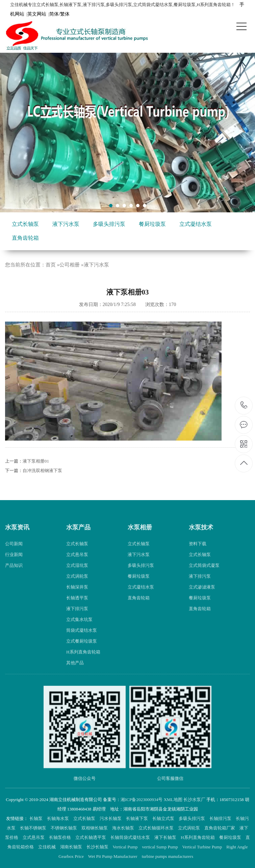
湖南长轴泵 (72, 847)
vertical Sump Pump (161, 847)
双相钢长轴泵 (95, 828)
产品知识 (14, 573)
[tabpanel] (127, 133)
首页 (51, 265)
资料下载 (198, 551)
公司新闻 (14, 551)
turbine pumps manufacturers (168, 856)
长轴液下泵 (137, 818)
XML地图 (173, 800)
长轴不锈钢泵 (34, 828)
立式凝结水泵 (196, 224)
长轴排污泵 (221, 818)
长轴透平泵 (77, 605)
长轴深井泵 (77, 594)
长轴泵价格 (60, 837)
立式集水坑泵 (79, 627)
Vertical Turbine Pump (203, 847)
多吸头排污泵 (109, 224)
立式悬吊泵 (77, 562)
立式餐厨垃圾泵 (82, 648)
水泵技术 (201, 534)
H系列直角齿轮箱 (83, 659)
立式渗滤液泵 (202, 594)
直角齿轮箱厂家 (220, 828)
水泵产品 (78, 534)
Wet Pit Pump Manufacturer (113, 856)
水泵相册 (140, 534)
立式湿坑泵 (77, 573)
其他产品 (75, 670)
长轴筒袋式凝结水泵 (131, 837)
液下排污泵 (77, 616)
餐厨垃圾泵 (152, 224)
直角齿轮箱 (25, 238)
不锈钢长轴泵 (64, 828)
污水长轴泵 (111, 818)
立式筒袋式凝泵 (204, 573)
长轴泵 (36, 818)
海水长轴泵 (124, 828)
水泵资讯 (17, 534)
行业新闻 (14, 562)
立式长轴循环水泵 (157, 828)
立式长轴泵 (25, 224)
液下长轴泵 (166, 837)
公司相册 (70, 265)
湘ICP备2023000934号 (142, 800)
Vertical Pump (126, 847)
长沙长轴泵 (98, 847)
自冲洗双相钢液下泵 (42, 471)
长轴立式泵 (164, 818)
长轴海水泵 (58, 818)
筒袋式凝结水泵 (82, 638)
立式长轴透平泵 (91, 837)
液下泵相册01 (36, 461)
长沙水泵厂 (194, 800)
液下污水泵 (66, 224)
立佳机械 (47, 847)
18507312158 (244, 405)
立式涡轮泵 (77, 583)
